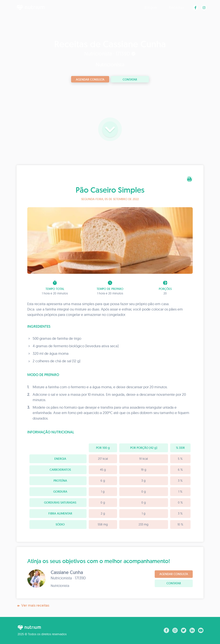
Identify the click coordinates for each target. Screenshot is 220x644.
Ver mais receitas (33, 605)
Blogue (151, 7)
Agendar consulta (90, 79)
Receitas (176, 7)
